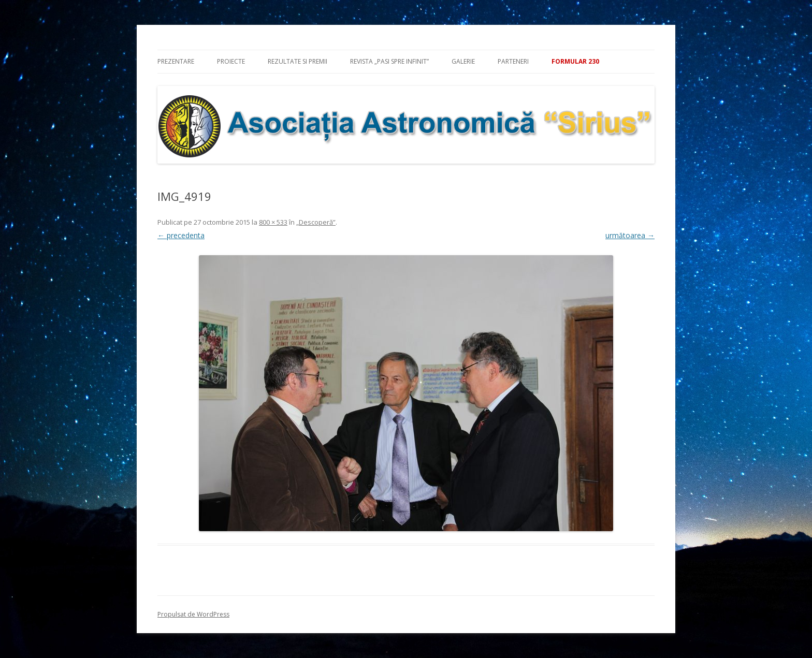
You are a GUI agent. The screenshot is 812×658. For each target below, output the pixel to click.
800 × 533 (273, 222)
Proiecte (231, 61)
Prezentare (176, 61)
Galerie (463, 61)
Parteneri (513, 61)
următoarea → (630, 235)
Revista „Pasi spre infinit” (389, 61)
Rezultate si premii (298, 61)
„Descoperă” (316, 222)
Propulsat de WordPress (193, 614)
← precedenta (181, 235)
